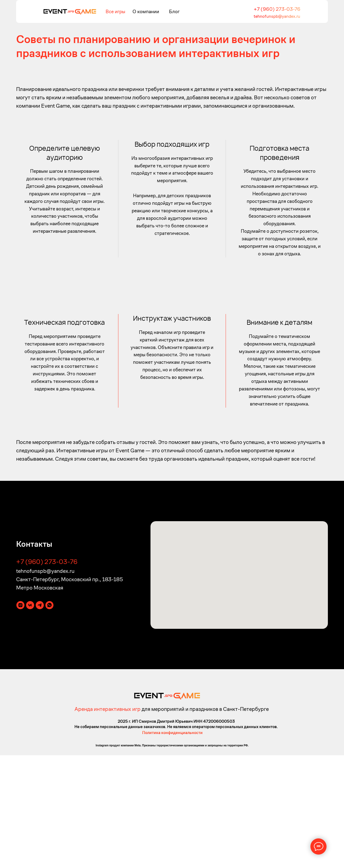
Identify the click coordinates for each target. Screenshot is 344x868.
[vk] (30, 718)
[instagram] (20, 718)
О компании (146, 11)
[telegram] (40, 718)
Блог (174, 11)
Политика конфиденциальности (172, 845)
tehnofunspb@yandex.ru (277, 16)
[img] (70, 11)
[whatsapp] (49, 718)
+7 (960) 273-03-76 (277, 9)
